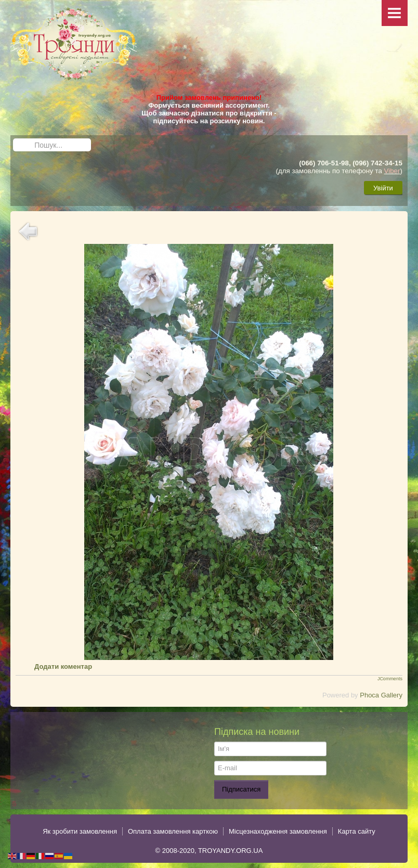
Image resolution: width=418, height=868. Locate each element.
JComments (390, 679)
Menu (395, 13)
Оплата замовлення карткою (173, 831)
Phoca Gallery (381, 695)
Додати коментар (63, 666)
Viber (392, 171)
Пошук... (13, 139)
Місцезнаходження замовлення (278, 831)
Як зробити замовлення (80, 831)
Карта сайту (357, 831)
